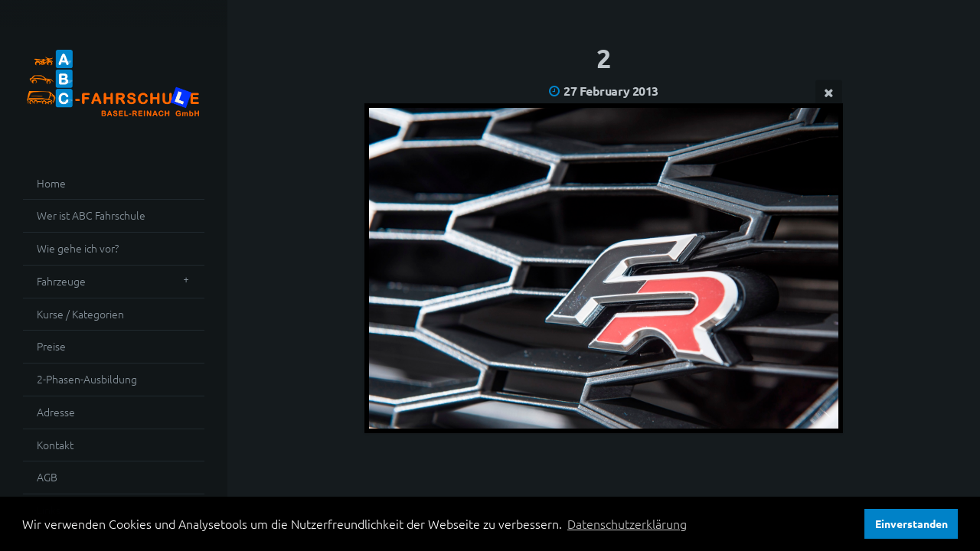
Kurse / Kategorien (80, 314)
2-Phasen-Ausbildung (87, 379)
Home (51, 183)
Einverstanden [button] (911, 523)
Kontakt (55, 445)
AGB (47, 477)
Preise (51, 346)
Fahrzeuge (61, 281)
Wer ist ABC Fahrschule (91, 215)
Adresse (56, 412)
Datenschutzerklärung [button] (627, 523)
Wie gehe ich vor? (78, 248)
